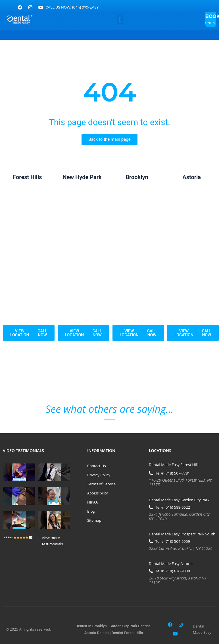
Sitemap (94, 520)
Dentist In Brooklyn (91, 626)
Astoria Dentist (97, 633)
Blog (91, 511)
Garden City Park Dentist (130, 626)
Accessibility (98, 493)
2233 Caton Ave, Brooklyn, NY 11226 (181, 548)
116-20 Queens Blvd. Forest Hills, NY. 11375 (181, 482)
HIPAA (92, 502)
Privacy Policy (99, 475)
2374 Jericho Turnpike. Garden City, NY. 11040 (180, 516)
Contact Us (97, 466)
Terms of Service (101, 484)
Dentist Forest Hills (127, 633)
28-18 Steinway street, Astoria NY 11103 (178, 580)
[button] (120, 20)
